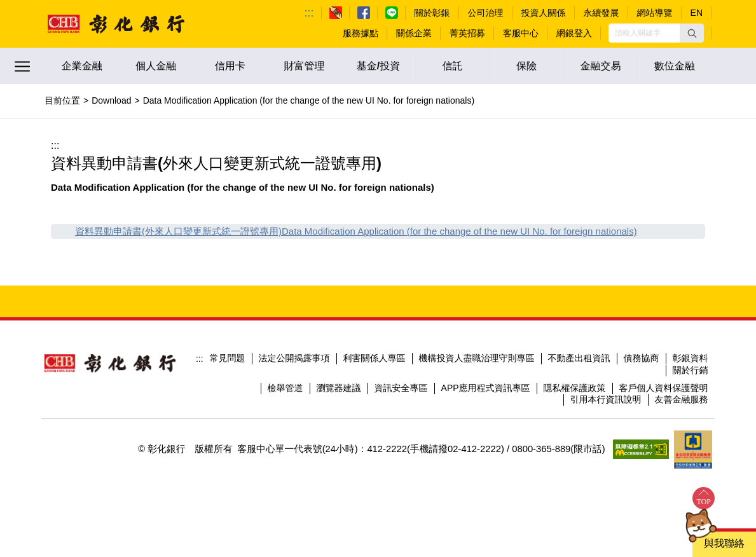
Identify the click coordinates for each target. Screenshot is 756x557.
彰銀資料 (691, 358)
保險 (526, 66)
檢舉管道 (285, 388)
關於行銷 (691, 370)
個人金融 (156, 66)
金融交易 (601, 66)
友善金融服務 (682, 399)
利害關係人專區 (375, 358)
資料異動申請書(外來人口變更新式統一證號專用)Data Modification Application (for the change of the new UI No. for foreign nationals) (356, 231)
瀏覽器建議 (339, 388)
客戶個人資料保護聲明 (664, 388)
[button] (692, 33)
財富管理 (304, 66)
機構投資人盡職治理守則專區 (477, 358)
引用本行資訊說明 (606, 399)
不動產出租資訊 (579, 358)
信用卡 (230, 66)
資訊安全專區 (401, 388)
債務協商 (642, 358)
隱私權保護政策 (575, 388)
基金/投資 (378, 66)
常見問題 (228, 358)
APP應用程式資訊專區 (486, 388)
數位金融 (675, 66)
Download (111, 100)
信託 (453, 66)
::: (309, 13)
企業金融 (82, 66)
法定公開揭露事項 (294, 358)
